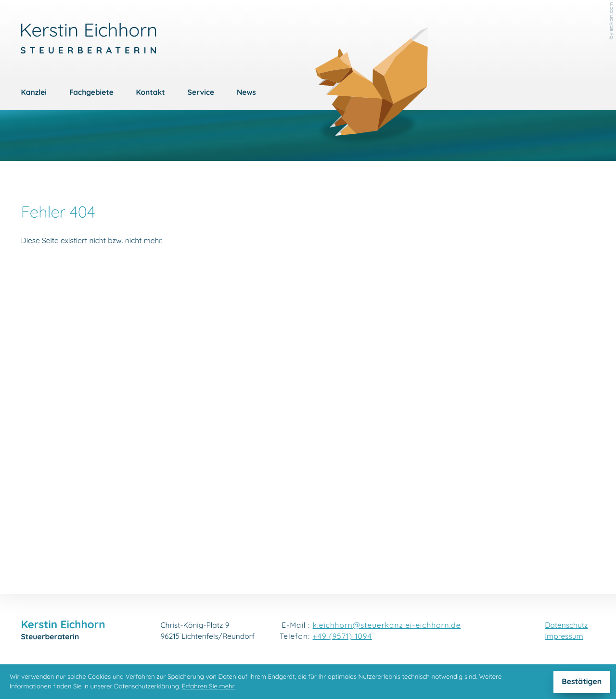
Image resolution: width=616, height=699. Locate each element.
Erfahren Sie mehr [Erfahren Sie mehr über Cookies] (208, 686)
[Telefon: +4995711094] (343, 637)
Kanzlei (34, 93)
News (246, 93)
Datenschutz (566, 626)
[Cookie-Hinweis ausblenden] (582, 682)
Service (201, 93)
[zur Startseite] (88, 38)
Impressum (564, 637)
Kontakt (151, 93)
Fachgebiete (91, 93)
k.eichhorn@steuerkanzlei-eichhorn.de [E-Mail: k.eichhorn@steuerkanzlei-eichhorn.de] (387, 626)
